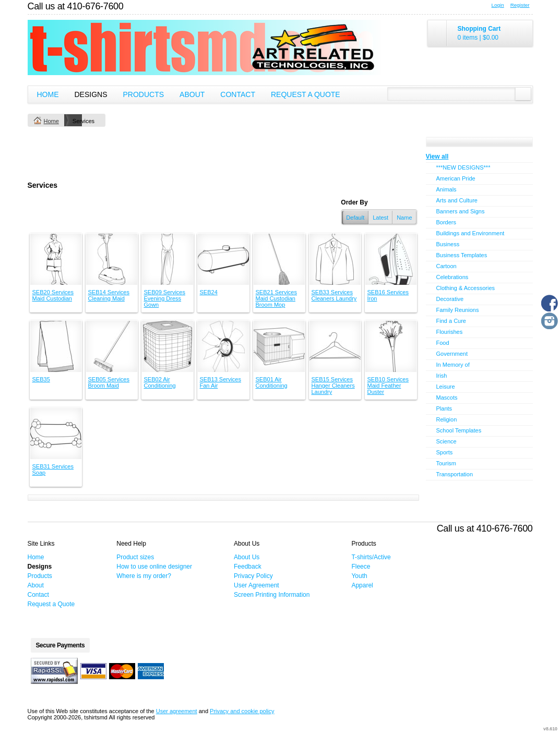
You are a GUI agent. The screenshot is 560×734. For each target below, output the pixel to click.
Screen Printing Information (272, 595)
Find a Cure (451, 321)
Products (144, 94)
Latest (380, 218)
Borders (446, 222)
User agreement (177, 711)
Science (446, 441)
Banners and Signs (461, 211)
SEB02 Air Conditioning (160, 382)
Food (443, 343)
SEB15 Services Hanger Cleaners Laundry (333, 386)
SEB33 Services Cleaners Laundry (334, 295)
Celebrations (452, 277)
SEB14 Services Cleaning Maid (109, 295)
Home (48, 94)
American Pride (456, 178)
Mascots (447, 398)
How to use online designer (154, 567)
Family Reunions (458, 310)
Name (404, 218)
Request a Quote (306, 94)
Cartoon (446, 266)
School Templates (459, 430)
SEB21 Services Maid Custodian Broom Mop (276, 298)
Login (498, 5)
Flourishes (450, 332)
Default (355, 218)
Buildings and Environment (470, 233)
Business (448, 244)
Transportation (455, 474)
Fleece (361, 567)
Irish (442, 376)
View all (437, 157)
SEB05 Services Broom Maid (109, 382)
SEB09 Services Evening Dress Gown (165, 298)
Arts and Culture (457, 200)
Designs (91, 94)
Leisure (446, 387)
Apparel (362, 585)
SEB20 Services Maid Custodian (53, 295)
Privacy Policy (253, 576)
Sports (445, 452)
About (192, 94)
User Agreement (257, 585)
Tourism (446, 463)
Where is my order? (144, 576)
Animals (446, 189)
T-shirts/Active (371, 557)
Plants (444, 408)
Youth (359, 576)
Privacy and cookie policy (242, 711)
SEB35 (41, 379)
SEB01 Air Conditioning (272, 382)
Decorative (450, 299)
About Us (247, 557)
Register (520, 5)
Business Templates (462, 255)
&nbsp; (56, 259)
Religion (447, 419)
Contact (238, 94)
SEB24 (209, 292)
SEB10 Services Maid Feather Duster (388, 386)
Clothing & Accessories (466, 288)
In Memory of (453, 365)
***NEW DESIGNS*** (463, 167)
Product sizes (135, 557)
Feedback (248, 567)
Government (452, 354)
